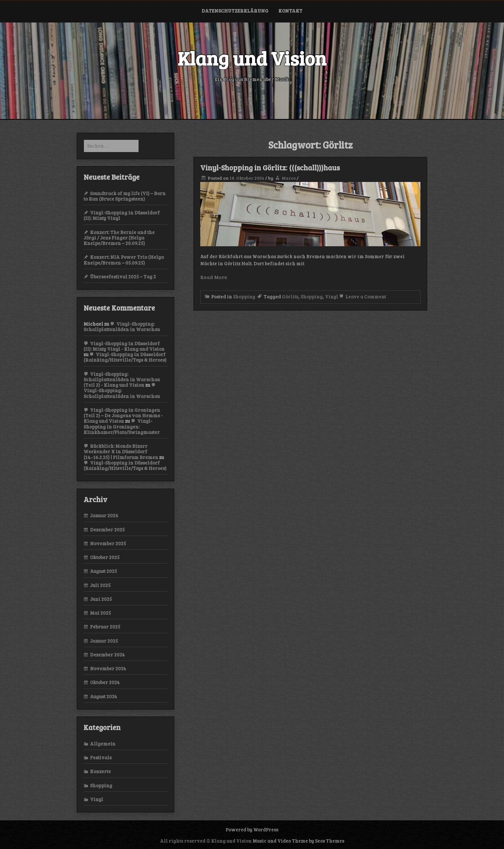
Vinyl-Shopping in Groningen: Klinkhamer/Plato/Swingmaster (122, 426)
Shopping (244, 296)
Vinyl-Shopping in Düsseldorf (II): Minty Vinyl (122, 215)
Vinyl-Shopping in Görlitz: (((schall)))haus (270, 167)
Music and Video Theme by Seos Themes (298, 841)
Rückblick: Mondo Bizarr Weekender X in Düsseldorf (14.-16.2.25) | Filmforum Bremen (121, 452)
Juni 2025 (101, 599)
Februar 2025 (105, 627)
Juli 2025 (100, 585)
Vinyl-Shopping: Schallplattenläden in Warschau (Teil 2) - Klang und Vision (122, 379)
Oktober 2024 (105, 682)
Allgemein (103, 744)
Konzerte (100, 771)
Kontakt (290, 11)
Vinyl (332, 296)
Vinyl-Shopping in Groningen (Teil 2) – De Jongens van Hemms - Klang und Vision (123, 415)
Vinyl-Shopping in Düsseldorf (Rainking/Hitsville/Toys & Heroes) (125, 357)
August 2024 (104, 696)
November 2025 (108, 543)
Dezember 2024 (107, 655)
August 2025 (104, 571)
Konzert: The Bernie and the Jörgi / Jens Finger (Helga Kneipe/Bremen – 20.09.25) (119, 238)
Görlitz (290, 296)
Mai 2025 (100, 613)
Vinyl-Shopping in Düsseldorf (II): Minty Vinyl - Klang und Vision (124, 346)
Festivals (101, 757)
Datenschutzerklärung (235, 11)
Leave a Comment (362, 296)
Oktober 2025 (105, 557)
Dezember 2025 (107, 529)
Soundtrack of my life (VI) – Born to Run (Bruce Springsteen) (125, 196)
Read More (214, 277)
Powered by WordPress (252, 829)
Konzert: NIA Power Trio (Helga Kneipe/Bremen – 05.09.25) (124, 260)
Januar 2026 (104, 515)
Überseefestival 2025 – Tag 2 (123, 276)
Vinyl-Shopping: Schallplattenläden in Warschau (122, 326)
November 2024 (108, 668)
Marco (289, 178)
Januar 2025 (104, 641)
